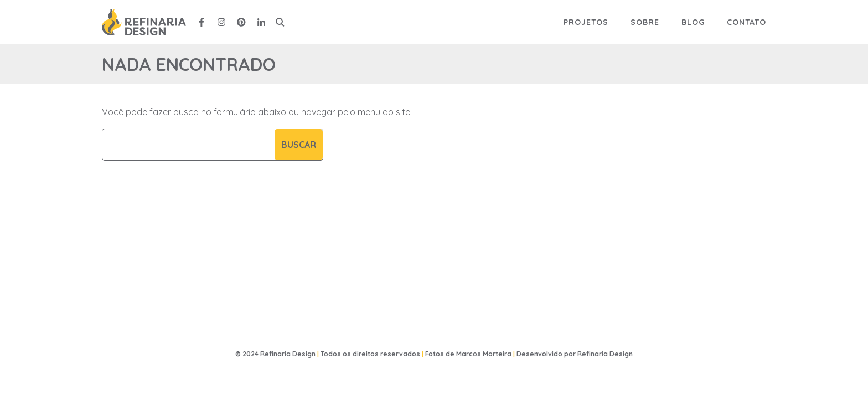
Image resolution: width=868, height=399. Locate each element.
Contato (746, 22)
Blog (693, 22)
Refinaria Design (605, 354)
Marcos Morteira (484, 354)
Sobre (645, 22)
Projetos (586, 22)
